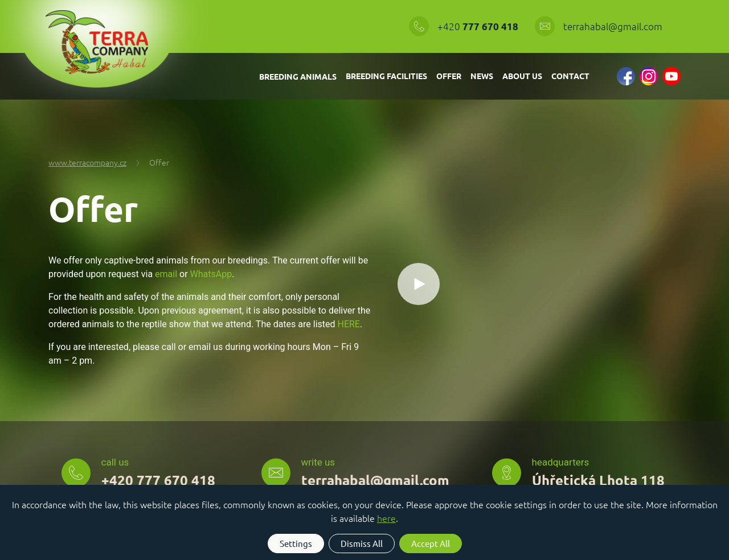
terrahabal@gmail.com (613, 26)
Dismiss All (362, 543)
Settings (296, 543)
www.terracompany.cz (87, 162)
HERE (349, 324)
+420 (479, 26)
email (166, 274)
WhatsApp (211, 274)
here (386, 518)
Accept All (431, 543)
